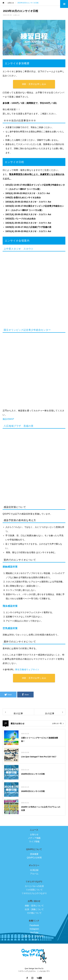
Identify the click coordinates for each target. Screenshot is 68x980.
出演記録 (34, 870)
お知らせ (17, 15)
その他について (34, 913)
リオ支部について (34, 890)
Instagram (34, 929)
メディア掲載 (34, 838)
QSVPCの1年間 (34, 858)
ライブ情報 (34, 842)
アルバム (34, 874)
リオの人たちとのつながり (34, 893)
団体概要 (34, 854)
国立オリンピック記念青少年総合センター (27, 330)
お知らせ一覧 (57, 723)
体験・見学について (34, 906)
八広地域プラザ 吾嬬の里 (19, 426)
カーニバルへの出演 (34, 886)
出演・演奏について (34, 909)
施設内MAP (8, 419)
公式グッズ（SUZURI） (34, 936)
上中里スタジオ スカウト (19, 249)
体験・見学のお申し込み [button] (34, 84)
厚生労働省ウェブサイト (27, 670)
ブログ (34, 940)
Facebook (34, 925)
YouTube (34, 933)
